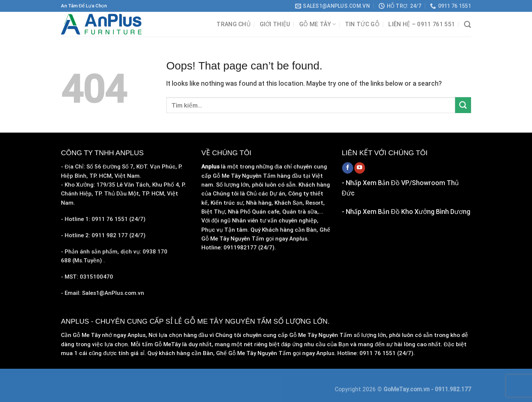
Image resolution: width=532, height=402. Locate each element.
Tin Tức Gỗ (362, 24)
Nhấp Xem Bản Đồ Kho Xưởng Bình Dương (408, 212)
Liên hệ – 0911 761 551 (422, 24)
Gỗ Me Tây (318, 24)
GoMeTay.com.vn (407, 389)
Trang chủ (233, 24)
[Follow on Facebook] (348, 168)
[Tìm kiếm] (468, 25)
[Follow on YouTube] (360, 168)
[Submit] (463, 105)
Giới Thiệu (275, 24)
